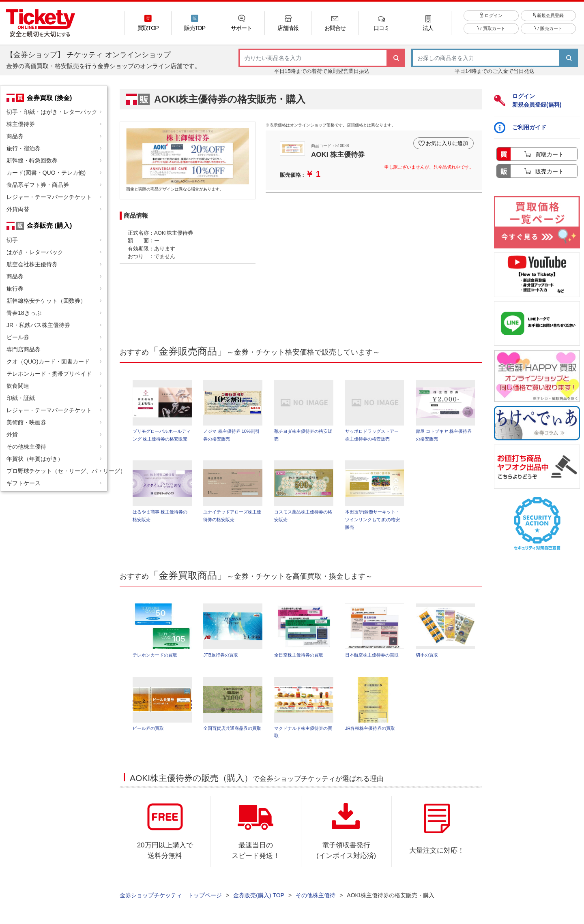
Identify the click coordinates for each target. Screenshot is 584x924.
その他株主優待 (26, 447)
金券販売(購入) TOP (259, 896)
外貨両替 (18, 209)
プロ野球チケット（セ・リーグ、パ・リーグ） (57, 471)
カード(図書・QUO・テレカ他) (46, 173)
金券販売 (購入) (49, 225)
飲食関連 (18, 386)
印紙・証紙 (21, 398)
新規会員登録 (548, 16)
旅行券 (15, 289)
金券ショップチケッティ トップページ (171, 896)
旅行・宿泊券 (24, 148)
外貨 (12, 434)
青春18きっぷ (24, 313)
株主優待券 (21, 124)
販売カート (548, 29)
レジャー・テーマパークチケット (49, 197)
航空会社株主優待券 (32, 264)
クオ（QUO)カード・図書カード (48, 361)
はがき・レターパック (35, 252)
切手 (12, 240)
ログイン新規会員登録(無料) (528, 100)
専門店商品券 (24, 349)
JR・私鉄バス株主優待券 (38, 325)
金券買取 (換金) (49, 98)
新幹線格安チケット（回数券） (46, 301)
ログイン (491, 16)
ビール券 (18, 337)
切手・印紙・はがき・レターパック (52, 112)
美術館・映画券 (26, 422)
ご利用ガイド (520, 128)
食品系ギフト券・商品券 (38, 185)
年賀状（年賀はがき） (35, 459)
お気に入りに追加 (447, 143)
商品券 (15, 136)
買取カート (491, 29)
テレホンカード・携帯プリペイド (49, 374)
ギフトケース (24, 483)
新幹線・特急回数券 (32, 160)
